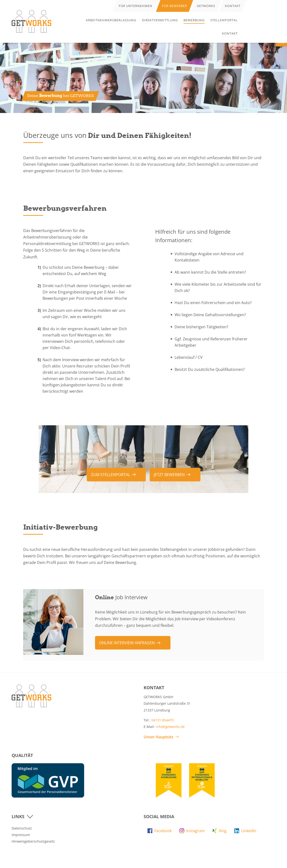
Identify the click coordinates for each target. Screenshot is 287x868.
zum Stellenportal (110, 475)
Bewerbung (194, 20)
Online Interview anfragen (127, 643)
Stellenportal (224, 20)
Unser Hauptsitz (158, 737)
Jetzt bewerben (169, 475)
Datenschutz (22, 828)
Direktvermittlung (160, 20)
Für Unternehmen (136, 6)
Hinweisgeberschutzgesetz (33, 841)
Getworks (206, 6)
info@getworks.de (170, 727)
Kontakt (230, 34)
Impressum (21, 835)
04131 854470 (162, 720)
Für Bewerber (175, 6)
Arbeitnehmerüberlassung (111, 20)
